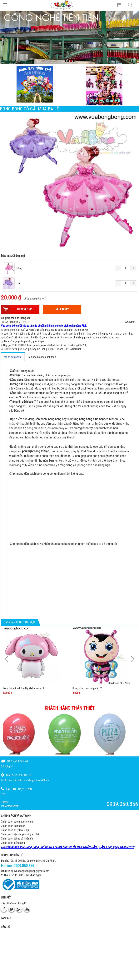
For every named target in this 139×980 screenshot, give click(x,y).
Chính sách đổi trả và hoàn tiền (18, 839)
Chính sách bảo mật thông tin (17, 822)
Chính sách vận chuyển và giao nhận (21, 834)
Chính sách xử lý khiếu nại (15, 830)
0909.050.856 (24, 866)
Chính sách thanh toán (13, 826)
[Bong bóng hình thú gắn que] (35, 84)
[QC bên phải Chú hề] (104, 86)
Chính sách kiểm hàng (13, 843)
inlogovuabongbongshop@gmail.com (29, 871)
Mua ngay (62, 309)
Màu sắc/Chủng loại (13, 256)
